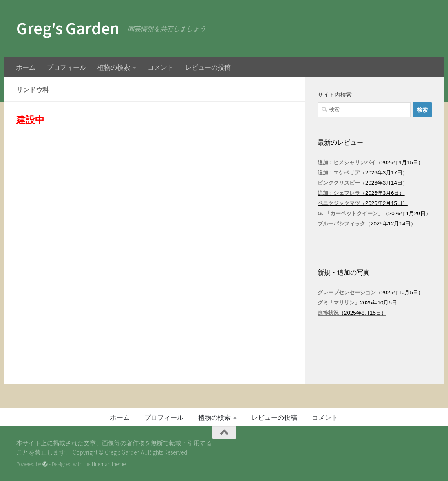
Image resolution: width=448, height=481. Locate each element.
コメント (161, 67)
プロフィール (66, 67)
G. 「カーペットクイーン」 (350, 213)
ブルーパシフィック (341, 224)
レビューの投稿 (208, 67)
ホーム (26, 67)
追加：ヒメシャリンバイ (347, 162)
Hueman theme (109, 464)
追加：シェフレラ (339, 193)
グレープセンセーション (347, 292)
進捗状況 (328, 313)
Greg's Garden (68, 28)
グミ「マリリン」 (339, 303)
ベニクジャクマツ (339, 203)
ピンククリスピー (339, 183)
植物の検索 (114, 67)
